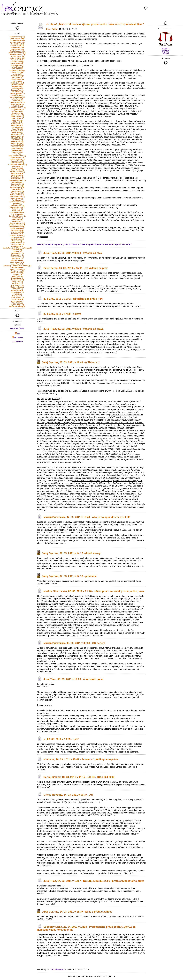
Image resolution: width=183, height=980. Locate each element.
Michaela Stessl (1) (17, 230)
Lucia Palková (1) (17, 298)
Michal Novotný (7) (17, 63)
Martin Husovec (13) (17, 51)
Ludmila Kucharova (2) (17, 108)
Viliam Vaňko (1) (17, 303)
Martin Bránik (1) (17, 173)
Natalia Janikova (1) (17, 195)
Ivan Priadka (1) (17, 150)
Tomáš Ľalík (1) (17, 218)
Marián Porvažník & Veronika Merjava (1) (17, 248)
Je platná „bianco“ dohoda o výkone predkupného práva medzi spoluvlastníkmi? (95, 24)
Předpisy (166, 50)
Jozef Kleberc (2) (17, 118)
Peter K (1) (17, 154)
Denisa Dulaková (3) (17, 94)
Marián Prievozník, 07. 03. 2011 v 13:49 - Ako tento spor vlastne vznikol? (87, 517)
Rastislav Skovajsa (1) (17, 225)
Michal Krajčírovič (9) (17, 58)
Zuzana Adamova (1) (17, 223)
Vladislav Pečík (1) (17, 186)
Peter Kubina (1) (17, 149)
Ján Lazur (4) (17, 81)
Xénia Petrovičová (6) (17, 71)
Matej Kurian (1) (17, 152)
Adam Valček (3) (17, 99)
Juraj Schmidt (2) (17, 110)
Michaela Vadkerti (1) (17, 236)
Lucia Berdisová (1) (17, 262)
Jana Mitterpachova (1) (17, 181)
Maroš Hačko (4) (17, 85)
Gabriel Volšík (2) (17, 136)
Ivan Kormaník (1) (17, 244)
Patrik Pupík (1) (17, 221)
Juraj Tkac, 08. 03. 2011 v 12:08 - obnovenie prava (73, 679)
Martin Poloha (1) (17, 177)
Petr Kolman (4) (17, 87)
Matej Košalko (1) (17, 191)
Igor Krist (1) (17, 204)
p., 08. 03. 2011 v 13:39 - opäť (61, 739)
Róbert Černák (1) (17, 292)
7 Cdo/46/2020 (58, 970)
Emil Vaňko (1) (17, 259)
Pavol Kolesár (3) (17, 104)
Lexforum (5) (17, 74)
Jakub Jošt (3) (17, 101)
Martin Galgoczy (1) (17, 188)
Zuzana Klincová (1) (17, 243)
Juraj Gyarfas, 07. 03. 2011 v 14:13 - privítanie (69, 576)
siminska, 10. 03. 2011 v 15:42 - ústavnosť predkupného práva (81, 759)
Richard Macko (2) (17, 143)
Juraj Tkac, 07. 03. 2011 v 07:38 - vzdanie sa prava (74, 329)
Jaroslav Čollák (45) (17, 42)
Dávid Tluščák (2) (17, 115)
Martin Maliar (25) (17, 48)
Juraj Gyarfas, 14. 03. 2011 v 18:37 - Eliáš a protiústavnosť (77, 912)
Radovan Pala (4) (17, 90)
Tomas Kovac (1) (17, 299)
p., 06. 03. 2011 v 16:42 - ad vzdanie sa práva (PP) (73, 299)
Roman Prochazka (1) (17, 227)
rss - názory (17, 337)
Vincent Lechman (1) (17, 269)
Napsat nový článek (17, 328)
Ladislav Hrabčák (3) (17, 103)
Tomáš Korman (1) (17, 271)
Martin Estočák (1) (17, 301)
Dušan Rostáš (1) (17, 253)
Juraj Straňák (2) (17, 147)
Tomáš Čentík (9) (17, 60)
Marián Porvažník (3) (17, 97)
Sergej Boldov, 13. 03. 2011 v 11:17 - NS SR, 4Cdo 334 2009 (79, 777)
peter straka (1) (17, 189)
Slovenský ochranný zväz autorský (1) (17, 266)
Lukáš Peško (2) (17, 106)
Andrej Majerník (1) (17, 228)
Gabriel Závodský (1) (17, 159)
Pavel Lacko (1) (17, 200)
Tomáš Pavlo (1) (17, 220)
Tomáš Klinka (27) (17, 44)
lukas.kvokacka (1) (17, 232)
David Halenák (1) (17, 158)
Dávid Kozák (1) (17, 182)
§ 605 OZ (124, 937)
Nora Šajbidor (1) (17, 179)
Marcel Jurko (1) (17, 168)
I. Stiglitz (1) (17, 275)
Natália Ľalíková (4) (17, 83)
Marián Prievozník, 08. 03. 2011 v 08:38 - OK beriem (74, 643)
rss (17, 334)
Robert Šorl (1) (17, 209)
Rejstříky (166, 52)
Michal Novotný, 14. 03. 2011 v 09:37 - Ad (68, 795)
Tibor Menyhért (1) (17, 193)
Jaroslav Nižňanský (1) (17, 216)
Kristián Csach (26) (17, 46)
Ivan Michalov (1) (17, 285)
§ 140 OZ (78, 46)
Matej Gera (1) (17, 211)
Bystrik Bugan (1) (17, 305)
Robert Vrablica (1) (17, 198)
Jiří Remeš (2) (17, 122)
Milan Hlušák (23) (17, 49)
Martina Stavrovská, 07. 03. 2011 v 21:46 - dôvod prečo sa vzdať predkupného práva (94, 591)
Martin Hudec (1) (17, 175)
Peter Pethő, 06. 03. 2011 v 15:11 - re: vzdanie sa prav (76, 268)
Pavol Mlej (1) (17, 294)
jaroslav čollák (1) (17, 205)
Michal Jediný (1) (17, 255)
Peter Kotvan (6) (17, 69)
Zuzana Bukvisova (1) (17, 213)
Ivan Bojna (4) (17, 78)
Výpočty (166, 54)
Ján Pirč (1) (17, 252)
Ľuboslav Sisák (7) (17, 62)
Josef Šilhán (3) (17, 95)
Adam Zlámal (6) (17, 67)
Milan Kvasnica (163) (17, 37)
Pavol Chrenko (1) (17, 257)
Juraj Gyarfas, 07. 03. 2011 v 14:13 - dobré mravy (71, 553)
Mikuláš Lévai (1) (17, 278)
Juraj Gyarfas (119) (17, 39)
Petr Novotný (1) (17, 214)
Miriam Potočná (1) (17, 273)
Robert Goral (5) (17, 72)
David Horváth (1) (17, 170)
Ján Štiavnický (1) (17, 280)
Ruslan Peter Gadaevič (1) (17, 165)
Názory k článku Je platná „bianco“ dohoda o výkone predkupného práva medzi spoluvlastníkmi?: (85, 244)
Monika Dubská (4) (17, 76)
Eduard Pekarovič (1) (17, 207)
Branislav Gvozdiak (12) (17, 53)
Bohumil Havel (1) (17, 163)
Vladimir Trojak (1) (17, 161)
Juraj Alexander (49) (17, 40)
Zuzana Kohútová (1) (17, 172)
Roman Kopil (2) (17, 127)
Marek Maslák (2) (17, 131)
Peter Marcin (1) (17, 241)
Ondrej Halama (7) (17, 65)
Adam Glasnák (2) (17, 117)
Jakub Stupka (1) (17, 246)
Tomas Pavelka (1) (17, 237)
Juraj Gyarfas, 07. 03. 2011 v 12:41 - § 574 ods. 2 (71, 362)
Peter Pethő (52, 29)
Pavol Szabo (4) (17, 88)
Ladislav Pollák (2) (17, 145)
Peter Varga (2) (17, 140)
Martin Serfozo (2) (17, 134)
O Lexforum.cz (17, 342)
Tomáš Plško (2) (17, 129)
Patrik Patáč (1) (17, 289)
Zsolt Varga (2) (17, 113)
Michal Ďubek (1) (17, 291)
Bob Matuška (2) (17, 111)
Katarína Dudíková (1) (17, 202)
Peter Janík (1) (17, 283)
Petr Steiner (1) (17, 166)
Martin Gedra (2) (17, 120)
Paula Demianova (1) (17, 197)
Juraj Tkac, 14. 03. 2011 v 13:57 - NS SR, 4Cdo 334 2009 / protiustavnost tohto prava (94, 881)
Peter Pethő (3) (17, 92)
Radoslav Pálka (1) (17, 260)
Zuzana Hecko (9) (17, 56)
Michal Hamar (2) (17, 124)
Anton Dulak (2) (17, 133)
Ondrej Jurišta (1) (17, 184)
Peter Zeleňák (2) (17, 126)
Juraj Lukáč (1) (17, 282)
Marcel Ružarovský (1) (17, 307)
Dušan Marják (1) (17, 234)
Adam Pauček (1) (17, 264)
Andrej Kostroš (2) (17, 142)
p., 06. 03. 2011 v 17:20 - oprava (62, 314)
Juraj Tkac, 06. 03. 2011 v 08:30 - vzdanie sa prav (73, 253)
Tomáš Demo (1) (17, 276)
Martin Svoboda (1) (17, 287)
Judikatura (166, 48)
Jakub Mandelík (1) (17, 268)
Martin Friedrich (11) (17, 55)
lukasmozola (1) (17, 250)
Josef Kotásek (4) (17, 79)
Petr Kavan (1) (17, 296)
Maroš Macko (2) (17, 138)
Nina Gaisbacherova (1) (17, 156)
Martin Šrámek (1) (17, 239)
